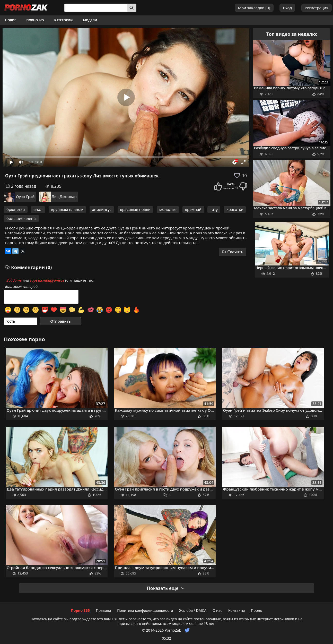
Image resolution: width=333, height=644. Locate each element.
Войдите (14, 280)
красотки (235, 209)
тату (214, 209)
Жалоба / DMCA (193, 610)
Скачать (233, 252)
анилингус (102, 209)
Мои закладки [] (254, 8)
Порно (257, 610)
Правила (103, 610)
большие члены (21, 218)
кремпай (193, 209)
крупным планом (67, 209)
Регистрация (317, 8)
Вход (287, 8)
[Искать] (132, 8)
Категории (64, 20)
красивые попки (135, 209)
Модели (90, 20)
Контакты (236, 610)
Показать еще (166, 588)
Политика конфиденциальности (145, 610)
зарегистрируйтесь (47, 280)
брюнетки (16, 209)
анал (38, 209)
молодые (168, 209)
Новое (11, 20)
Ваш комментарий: (22, 287)
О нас (217, 610)
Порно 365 (35, 20)
